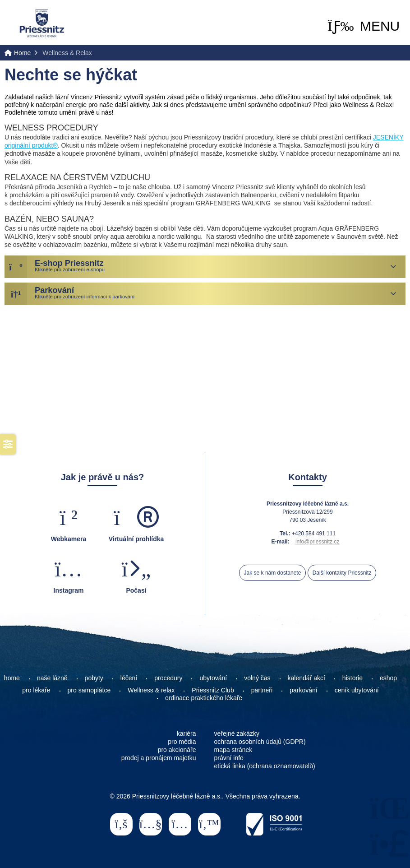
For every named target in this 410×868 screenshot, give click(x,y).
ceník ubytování (357, 690)
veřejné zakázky (237, 733)
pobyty (94, 678)
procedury (168, 678)
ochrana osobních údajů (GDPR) (260, 742)
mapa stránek (233, 750)
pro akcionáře (177, 750)
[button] (364, 26)
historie (352, 678)
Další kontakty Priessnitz (342, 573)
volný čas (257, 678)
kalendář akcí (306, 678)
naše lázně (52, 678)
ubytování (213, 678)
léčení (129, 678)
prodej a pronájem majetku (159, 758)
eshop (388, 678)
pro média (182, 742)
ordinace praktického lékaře (205, 698)
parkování (303, 690)
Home (42, 23)
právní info (229, 758)
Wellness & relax (151, 690)
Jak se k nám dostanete (273, 573)
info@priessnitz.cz (318, 542)
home (12, 678)
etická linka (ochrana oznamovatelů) (265, 766)
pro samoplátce (89, 690)
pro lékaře (36, 690)
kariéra (187, 733)
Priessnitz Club (213, 690)
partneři (262, 690)
